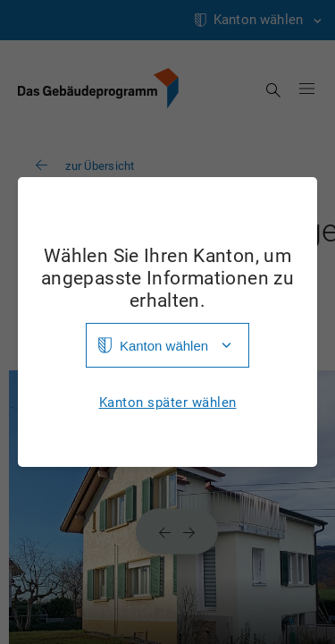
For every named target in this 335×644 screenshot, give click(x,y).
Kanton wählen (164, 346)
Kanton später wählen (168, 403)
